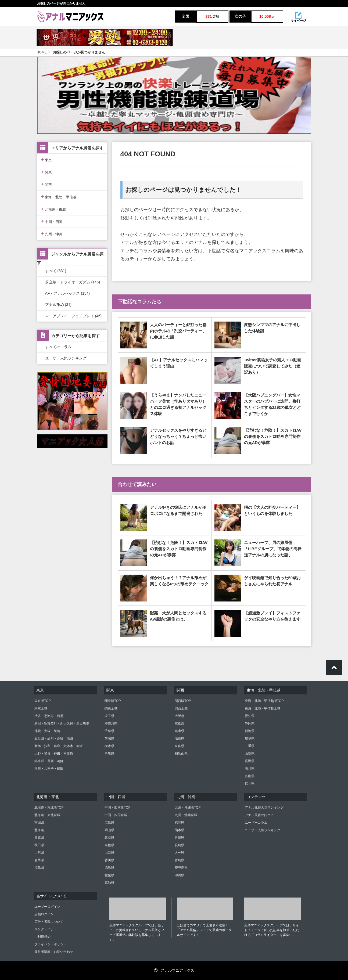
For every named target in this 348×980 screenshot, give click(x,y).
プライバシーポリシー (51, 944)
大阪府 (180, 716)
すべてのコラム (58, 347)
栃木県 (109, 746)
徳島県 (109, 868)
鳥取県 (109, 838)
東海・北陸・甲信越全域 (263, 708)
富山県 (250, 776)
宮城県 (39, 823)
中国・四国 (52, 221)
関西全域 (181, 708)
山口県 (109, 853)
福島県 (39, 868)
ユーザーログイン (47, 907)
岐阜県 (250, 738)
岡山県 (109, 830)
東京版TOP (42, 701)
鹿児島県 (181, 868)
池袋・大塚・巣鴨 (47, 731)
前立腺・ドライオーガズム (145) (73, 282)
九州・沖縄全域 (186, 815)
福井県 (250, 784)
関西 (47, 184)
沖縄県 (180, 875)
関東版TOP (113, 701)
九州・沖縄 (52, 234)
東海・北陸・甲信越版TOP (264, 701)
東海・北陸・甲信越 (59, 197)
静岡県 (250, 723)
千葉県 (109, 731)
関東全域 (111, 708)
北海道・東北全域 (47, 815)
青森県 (39, 838)
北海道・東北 (54, 209)
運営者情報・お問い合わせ (54, 952)
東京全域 (41, 708)
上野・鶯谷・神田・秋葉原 (54, 754)
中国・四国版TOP (117, 808)
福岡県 (180, 823)
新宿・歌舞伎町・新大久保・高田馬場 (62, 723)
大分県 (180, 853)
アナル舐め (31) (58, 305)
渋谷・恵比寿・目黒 (49, 716)
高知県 (109, 883)
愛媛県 (109, 875)
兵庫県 (180, 731)
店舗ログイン (44, 914)
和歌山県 (181, 754)
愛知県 (250, 716)
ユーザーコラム (256, 823)
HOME (42, 52)
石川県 (250, 769)
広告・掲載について (49, 922)
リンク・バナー (46, 929)
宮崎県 (180, 860)
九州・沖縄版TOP (188, 808)
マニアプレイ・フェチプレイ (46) (73, 316)
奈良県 (180, 746)
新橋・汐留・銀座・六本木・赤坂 (59, 746)
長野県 (250, 761)
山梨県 (250, 754)
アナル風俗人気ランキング (264, 808)
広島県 (109, 823)
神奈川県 (111, 723)
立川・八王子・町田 (49, 769)
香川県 (109, 860)
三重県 (250, 746)
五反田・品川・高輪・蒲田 (54, 738)
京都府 (180, 723)
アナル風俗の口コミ (259, 815)
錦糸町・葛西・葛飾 (49, 761)
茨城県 (109, 738)
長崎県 (180, 845)
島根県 (109, 845)
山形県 (39, 853)
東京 (47, 159)
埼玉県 (109, 716)
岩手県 (39, 860)
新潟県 (250, 731)
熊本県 (180, 830)
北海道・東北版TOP (49, 808)
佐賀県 (180, 838)
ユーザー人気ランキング (66, 358)
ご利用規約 (42, 937)
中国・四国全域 (116, 815)
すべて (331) (56, 271)
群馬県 (109, 754)
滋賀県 (180, 738)
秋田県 (39, 845)
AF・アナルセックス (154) (67, 293)
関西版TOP (183, 701)
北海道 (39, 830)
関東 (47, 172)
